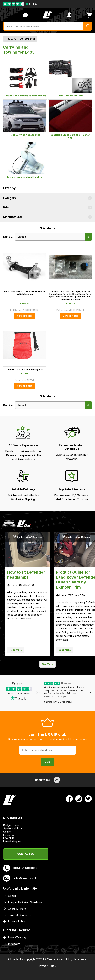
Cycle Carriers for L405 (70, 79)
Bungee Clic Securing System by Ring (25, 79)
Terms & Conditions (20, 915)
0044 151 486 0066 (20, 868)
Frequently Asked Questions (25, 902)
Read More (16, 650)
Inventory (14, 944)
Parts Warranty (17, 937)
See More (47, 664)
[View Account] (69, 15)
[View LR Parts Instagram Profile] (79, 799)
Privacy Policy (17, 921)
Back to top (47, 780)
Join (47, 762)
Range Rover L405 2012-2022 (21, 39)
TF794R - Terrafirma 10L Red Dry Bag (25, 369)
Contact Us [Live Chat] (25, 15)
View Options (25, 316)
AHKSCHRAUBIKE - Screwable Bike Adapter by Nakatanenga (25, 293)
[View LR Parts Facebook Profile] (69, 799)
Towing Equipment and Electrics (25, 160)
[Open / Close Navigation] (6, 15)
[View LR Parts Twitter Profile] (88, 799)
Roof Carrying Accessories (25, 118)
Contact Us (26, 854)
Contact (13, 896)
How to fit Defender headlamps (26, 575)
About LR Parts (17, 909)
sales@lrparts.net (20, 878)
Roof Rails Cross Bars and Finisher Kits (70, 119)
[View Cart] (89, 15)
